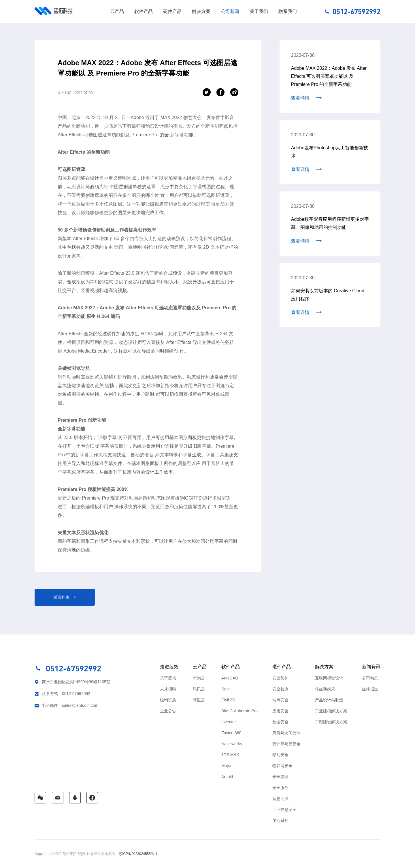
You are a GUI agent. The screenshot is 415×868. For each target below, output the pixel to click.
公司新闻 (230, 11)
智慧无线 (280, 799)
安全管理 (280, 777)
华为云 (199, 678)
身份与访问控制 (286, 733)
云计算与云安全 (286, 744)
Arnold (227, 777)
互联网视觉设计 (329, 678)
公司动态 (370, 678)
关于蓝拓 (168, 678)
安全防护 (280, 678)
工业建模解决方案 (331, 711)
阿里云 (199, 700)
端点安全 (280, 700)
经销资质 (168, 700)
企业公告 (168, 711)
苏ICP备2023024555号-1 (138, 854)
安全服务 (280, 788)
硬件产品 (172, 11)
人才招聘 (168, 689)
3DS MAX (230, 755)
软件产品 (144, 11)
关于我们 (259, 11)
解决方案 (201, 11)
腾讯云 (199, 689)
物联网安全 (282, 766)
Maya (226, 766)
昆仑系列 (280, 820)
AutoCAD (230, 678)
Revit (226, 689)
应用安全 (280, 711)
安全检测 (280, 689)
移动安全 (280, 755)
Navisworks (232, 744)
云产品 (117, 11)
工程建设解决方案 (331, 722)
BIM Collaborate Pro (239, 711)
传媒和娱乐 (325, 689)
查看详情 (300, 98)
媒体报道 (370, 689)
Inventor (229, 722)
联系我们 (288, 11)
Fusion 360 (231, 733)
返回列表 (65, 597)
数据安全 (280, 722)
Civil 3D (228, 700)
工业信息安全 (284, 809)
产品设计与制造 (329, 700)
